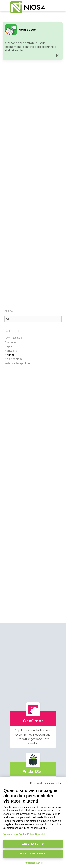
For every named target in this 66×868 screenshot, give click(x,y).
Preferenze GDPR (33, 863)
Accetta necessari (33, 854)
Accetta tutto (33, 844)
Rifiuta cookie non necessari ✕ (45, 784)
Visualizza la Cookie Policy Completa (25, 834)
